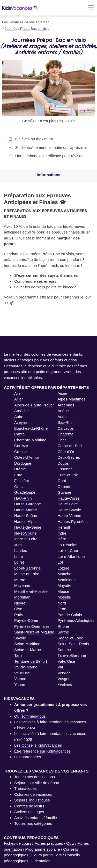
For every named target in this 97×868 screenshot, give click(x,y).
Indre (62, 533)
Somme (64, 650)
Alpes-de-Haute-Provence (37, 405)
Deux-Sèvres (69, 457)
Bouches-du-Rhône (31, 428)
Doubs (63, 463)
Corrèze (21, 446)
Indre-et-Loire (26, 539)
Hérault (64, 527)
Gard (62, 481)
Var (61, 667)
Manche (65, 574)
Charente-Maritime (30, 440)
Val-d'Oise (66, 661)
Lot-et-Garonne (27, 568)
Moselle (64, 597)
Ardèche (21, 411)
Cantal (20, 434)
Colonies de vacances (33, 794)
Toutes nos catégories (33, 823)
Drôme (20, 469)
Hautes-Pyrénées (73, 521)
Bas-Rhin (66, 422)
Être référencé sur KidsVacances (42, 751)
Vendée (64, 673)
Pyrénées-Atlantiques (76, 620)
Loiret (19, 562)
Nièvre (20, 603)
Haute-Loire (68, 504)
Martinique (67, 580)
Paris (19, 615)
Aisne (63, 393)
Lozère (64, 568)
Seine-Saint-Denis (73, 644)
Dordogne (23, 463)
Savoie (20, 638)
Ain (17, 393)
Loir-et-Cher (68, 550)
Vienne (20, 679)
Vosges (64, 679)
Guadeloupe (25, 492)
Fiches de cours (18, 843)
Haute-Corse (69, 498)
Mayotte (65, 585)
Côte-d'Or (66, 452)
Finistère (22, 481)
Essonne (65, 469)
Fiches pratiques (49, 843)
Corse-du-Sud (70, 446)
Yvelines (65, 685)
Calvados (66, 428)
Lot (60, 562)
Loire (18, 556)
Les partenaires (28, 757)
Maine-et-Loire (27, 574)
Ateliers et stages (29, 812)
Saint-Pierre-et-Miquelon (35, 632)
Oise (18, 609)
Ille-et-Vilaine (25, 533)
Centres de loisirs (29, 806)
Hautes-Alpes (26, 521)
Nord (62, 603)
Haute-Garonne (28, 504)
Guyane (65, 492)
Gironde (65, 487)
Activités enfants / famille (36, 818)
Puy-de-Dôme (26, 620)
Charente (66, 434)
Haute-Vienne (69, 516)
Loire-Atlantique (71, 556)
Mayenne (22, 585)
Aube (19, 417)
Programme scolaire (43, 849)
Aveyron (21, 422)
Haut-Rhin (23, 498)
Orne (62, 609)
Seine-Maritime (27, 644)
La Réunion (68, 545)
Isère (62, 539)
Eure (18, 475)
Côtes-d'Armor (27, 457)
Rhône (63, 626)
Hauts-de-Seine (28, 527)
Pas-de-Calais (70, 615)
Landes (21, 550)
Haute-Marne (26, 510)
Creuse (20, 452)
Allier (18, 399)
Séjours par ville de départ (37, 783)
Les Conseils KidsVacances (38, 745)
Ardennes (66, 405)
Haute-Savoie (69, 510)
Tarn (18, 655)
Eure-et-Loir (68, 475)
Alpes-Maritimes (72, 399)
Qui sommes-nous (30, 716)
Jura (18, 545)
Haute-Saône (26, 516)
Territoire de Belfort (31, 661)
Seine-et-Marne (28, 650)
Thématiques (25, 788)
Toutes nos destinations (35, 777)
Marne (20, 580)
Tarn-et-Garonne (72, 655)
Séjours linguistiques (32, 800)
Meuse (64, 591)
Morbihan (22, 597)
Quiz (70, 843)
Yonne (20, 685)
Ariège (63, 411)
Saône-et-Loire (70, 638)
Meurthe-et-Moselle (31, 591)
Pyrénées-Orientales (32, 626)
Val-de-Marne (26, 667)
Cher (62, 440)
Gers (18, 487)
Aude (62, 417)
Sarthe (63, 632)
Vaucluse (22, 673)
